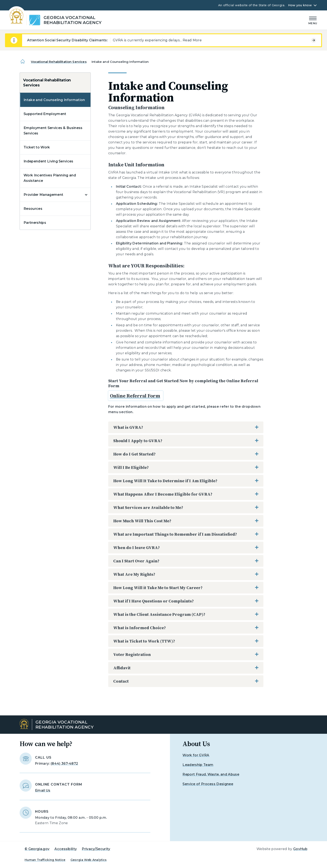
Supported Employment (45, 114)
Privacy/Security (96, 849)
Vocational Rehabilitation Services (59, 62)
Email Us (43, 790)
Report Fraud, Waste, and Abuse (211, 774)
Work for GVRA (196, 755)
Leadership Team (198, 765)
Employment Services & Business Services (53, 131)
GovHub (300, 849)
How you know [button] (300, 5)
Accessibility (66, 849)
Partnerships (35, 223)
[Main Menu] (313, 20)
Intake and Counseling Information (54, 100)
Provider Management (43, 195)
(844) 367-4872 (64, 764)
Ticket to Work (37, 147)
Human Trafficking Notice (45, 860)
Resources (33, 209)
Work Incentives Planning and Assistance (50, 178)
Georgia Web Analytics (89, 860)
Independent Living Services (48, 161)
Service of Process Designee (208, 784)
